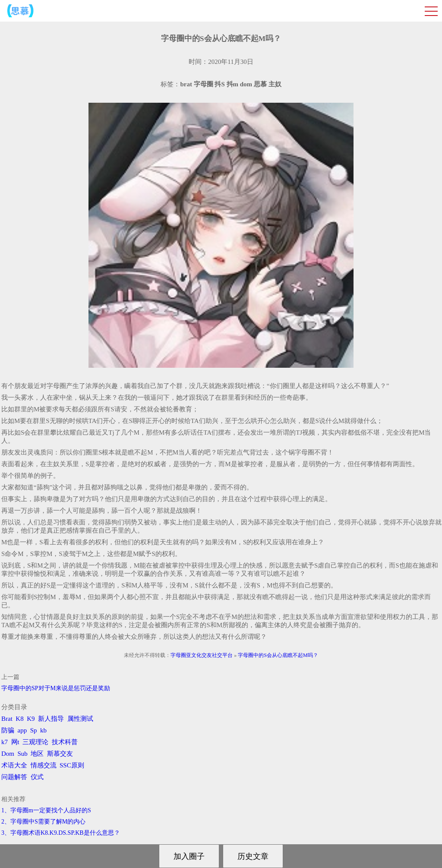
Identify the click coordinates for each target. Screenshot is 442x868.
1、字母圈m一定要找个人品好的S (46, 810)
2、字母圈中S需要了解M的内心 (43, 822)
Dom (8, 754)
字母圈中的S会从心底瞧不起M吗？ (278, 655)
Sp (34, 730)
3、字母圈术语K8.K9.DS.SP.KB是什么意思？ (61, 833)
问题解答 (14, 777)
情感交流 (44, 765)
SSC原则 (72, 765)
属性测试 (80, 719)
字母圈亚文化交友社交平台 (202, 655)
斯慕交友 (60, 754)
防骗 (8, 730)
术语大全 (14, 765)
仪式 (37, 777)
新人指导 (51, 719)
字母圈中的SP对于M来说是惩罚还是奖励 (56, 688)
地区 (37, 754)
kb (43, 730)
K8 (19, 719)
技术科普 (65, 742)
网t (15, 742)
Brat (7, 719)
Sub (23, 754)
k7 (5, 742)
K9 (31, 719)
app (22, 730)
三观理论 (35, 742)
